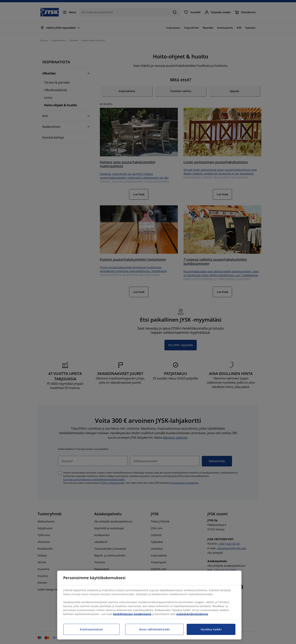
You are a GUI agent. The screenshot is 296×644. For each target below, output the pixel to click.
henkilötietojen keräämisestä (132, 614)
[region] (149, 605)
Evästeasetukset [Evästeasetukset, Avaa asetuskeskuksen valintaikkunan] (91, 629)
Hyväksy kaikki (211, 629)
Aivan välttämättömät (155, 629)
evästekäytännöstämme (192, 614)
